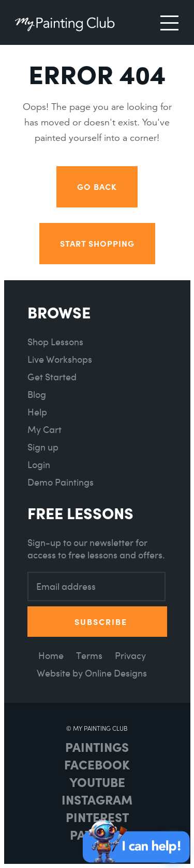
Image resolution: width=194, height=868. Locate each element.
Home (51, 656)
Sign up (43, 447)
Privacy (130, 656)
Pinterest (97, 817)
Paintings (97, 747)
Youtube (97, 782)
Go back (97, 187)
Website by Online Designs (92, 673)
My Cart (44, 430)
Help (37, 412)
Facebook (97, 764)
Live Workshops (60, 359)
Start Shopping (97, 243)
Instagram (97, 799)
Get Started (52, 377)
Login (39, 465)
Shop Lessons (55, 342)
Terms (89, 656)
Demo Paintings (61, 482)
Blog (37, 395)
